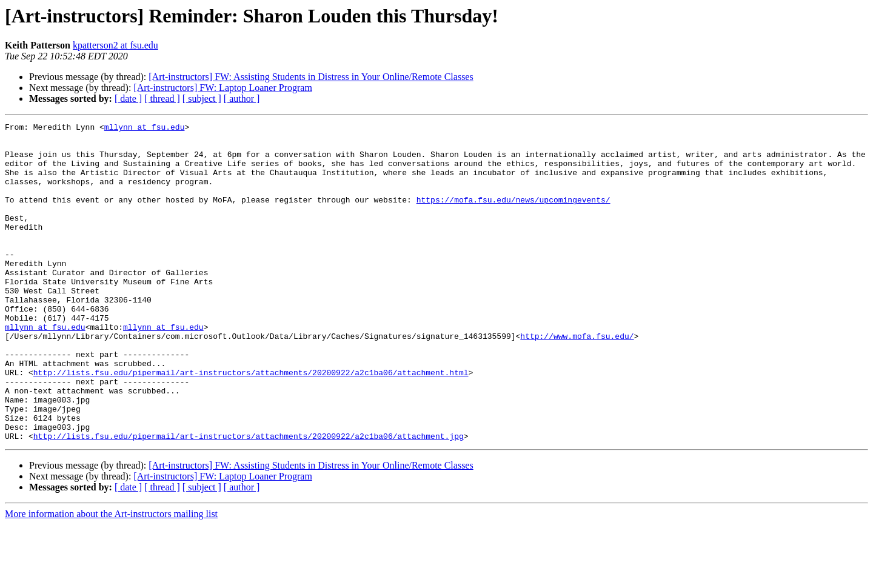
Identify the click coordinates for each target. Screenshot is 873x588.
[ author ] (242, 99)
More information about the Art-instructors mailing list (111, 577)
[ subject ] (202, 99)
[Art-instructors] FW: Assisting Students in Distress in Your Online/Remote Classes (311, 77)
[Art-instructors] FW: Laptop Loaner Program (222, 88)
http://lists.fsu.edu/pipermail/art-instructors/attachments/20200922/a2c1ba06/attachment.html (251, 423)
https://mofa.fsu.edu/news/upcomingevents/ (513, 216)
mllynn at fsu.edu (145, 129)
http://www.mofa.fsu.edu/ (577, 379)
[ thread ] (162, 99)
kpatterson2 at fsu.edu (115, 45)
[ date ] (128, 99)
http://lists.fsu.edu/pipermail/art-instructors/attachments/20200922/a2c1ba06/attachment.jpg (249, 499)
